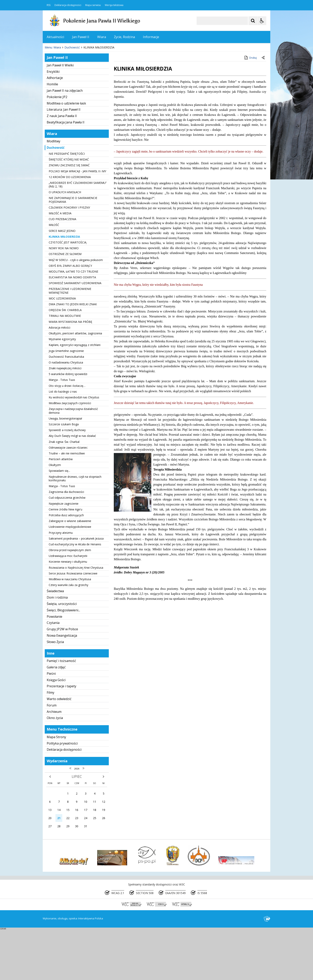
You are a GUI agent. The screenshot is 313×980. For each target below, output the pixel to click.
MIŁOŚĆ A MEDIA (60, 264)
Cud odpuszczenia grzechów (67, 548)
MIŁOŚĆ (54, 275)
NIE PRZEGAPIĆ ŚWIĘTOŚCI (67, 204)
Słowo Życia (55, 692)
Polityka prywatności (62, 794)
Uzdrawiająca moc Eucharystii (68, 606)
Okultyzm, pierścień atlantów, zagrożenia (75, 384)
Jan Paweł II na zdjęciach (65, 141)
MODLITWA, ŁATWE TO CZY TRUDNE (73, 322)
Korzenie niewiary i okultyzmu (68, 612)
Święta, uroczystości (62, 654)
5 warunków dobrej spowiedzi (68, 424)
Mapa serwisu (93, 5)
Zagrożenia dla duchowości (66, 542)
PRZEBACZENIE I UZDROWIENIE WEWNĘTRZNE (70, 341)
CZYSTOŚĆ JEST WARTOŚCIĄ (68, 293)
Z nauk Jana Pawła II (62, 166)
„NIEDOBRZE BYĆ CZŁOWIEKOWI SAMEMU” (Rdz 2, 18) (78, 235)
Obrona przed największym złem (70, 600)
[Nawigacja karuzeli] (67, 86)
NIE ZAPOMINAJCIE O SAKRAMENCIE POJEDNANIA (73, 250)
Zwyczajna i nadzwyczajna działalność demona (73, 461)
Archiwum (54, 762)
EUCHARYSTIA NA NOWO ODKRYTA (72, 328)
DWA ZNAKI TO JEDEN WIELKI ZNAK (73, 355)
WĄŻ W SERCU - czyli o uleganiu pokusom (76, 310)
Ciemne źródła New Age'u (65, 560)
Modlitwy (53, 192)
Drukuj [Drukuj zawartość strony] (250, 108)
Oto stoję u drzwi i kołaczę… (67, 436)
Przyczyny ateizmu (61, 583)
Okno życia (55, 768)
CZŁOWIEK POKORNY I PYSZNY (69, 258)
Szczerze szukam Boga (64, 475)
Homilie (52, 135)
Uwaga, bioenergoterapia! (65, 469)
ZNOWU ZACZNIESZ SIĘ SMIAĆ (69, 216)
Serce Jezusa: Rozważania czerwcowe (73, 624)
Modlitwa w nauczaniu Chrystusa (70, 630)
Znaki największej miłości (65, 419)
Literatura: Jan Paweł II (64, 160)
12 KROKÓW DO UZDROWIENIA (70, 227)
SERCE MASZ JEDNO (62, 281)
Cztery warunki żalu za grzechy (68, 635)
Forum (52, 756)
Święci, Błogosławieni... (63, 661)
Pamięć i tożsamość (61, 711)
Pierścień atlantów (61, 510)
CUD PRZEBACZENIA (62, 269)
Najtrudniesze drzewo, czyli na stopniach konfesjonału (75, 529)
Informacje (151, 37)
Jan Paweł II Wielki (60, 116)
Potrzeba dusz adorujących (66, 566)
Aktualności (55, 37)
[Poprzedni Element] (62, 86)
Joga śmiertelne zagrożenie (66, 401)
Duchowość (56, 198)
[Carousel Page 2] (85, 86)
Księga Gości (56, 730)
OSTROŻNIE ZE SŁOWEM (65, 304)
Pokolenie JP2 (57, 147)
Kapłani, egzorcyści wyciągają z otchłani (75, 395)
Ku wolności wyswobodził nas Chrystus (74, 448)
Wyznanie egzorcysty (62, 390)
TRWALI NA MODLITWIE (65, 366)
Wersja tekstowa (114, 5)
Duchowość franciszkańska (66, 407)
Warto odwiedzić (59, 749)
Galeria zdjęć (56, 718)
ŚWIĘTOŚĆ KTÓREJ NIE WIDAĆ (69, 210)
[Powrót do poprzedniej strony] (263, 108)
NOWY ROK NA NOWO (64, 299)
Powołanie (54, 667)
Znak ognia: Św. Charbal (64, 492)
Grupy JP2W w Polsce (62, 680)
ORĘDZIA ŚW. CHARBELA (65, 360)
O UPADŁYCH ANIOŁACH (65, 243)
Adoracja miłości (59, 378)
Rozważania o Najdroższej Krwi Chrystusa (76, 618)
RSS (49, 5)
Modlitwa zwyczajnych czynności (70, 454)
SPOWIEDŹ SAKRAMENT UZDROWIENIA (75, 333)
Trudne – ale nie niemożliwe (67, 504)
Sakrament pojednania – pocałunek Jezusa (76, 589)
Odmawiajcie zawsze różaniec (68, 498)
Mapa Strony (56, 787)
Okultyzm (55, 515)
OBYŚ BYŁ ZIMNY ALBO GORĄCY (70, 316)
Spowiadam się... (59, 521)
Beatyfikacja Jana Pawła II (66, 173)
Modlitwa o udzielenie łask (66, 154)
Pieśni (51, 724)
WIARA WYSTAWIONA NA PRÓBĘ (70, 372)
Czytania (53, 673)
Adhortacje (55, 128)
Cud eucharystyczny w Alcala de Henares (75, 595)
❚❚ (51, 86)
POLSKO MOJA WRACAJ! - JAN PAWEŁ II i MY (77, 222)
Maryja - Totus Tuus (62, 430)
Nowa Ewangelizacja (62, 686)
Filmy (51, 743)
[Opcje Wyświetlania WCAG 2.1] (262, 21)
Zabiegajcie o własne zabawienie (70, 571)
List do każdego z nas (63, 442)
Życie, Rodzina (124, 37)
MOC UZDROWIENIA (62, 349)
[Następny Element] (72, 86)
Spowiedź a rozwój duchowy (67, 480)
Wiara (102, 37)
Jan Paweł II (81, 37)
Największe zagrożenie (64, 554)
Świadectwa (55, 641)
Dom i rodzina (57, 648)
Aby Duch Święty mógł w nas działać (72, 486)
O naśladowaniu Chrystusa (66, 413)
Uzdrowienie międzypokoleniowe (70, 577)
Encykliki (53, 122)
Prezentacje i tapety (61, 737)
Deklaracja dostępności (68, 5)
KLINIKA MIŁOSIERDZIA (64, 287)
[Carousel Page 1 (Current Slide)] (82, 86)
